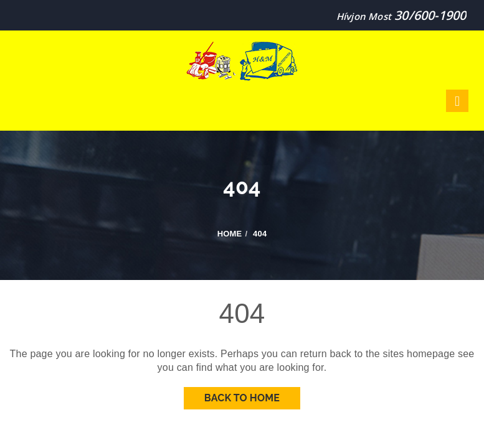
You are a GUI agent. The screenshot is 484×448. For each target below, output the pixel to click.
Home (230, 234)
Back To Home (242, 398)
